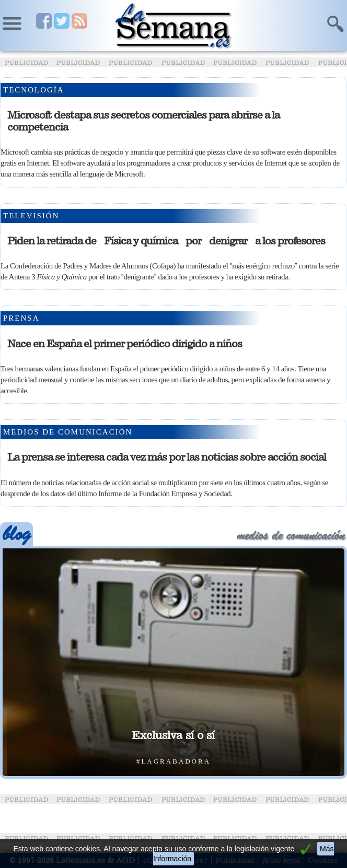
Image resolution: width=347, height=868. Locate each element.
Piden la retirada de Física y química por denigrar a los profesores (166, 241)
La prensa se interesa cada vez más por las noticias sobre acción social (167, 457)
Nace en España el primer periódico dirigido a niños (125, 344)
